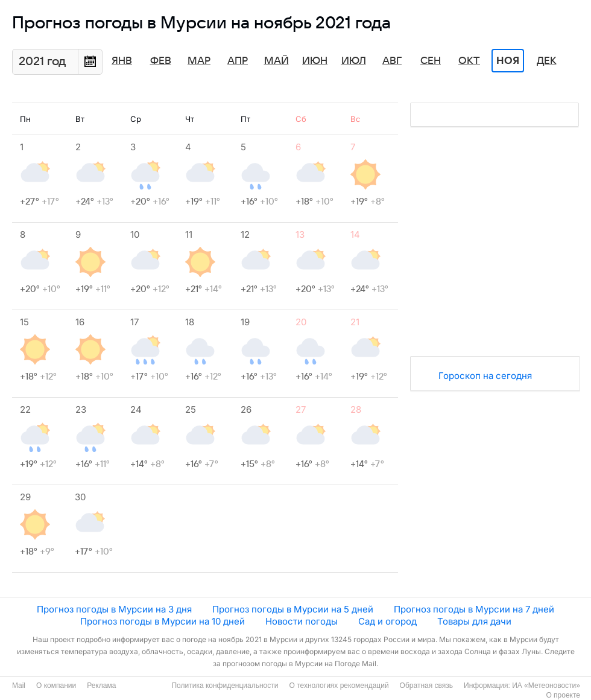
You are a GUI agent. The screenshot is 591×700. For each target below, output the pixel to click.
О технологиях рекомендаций (339, 686)
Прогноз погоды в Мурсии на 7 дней (474, 609)
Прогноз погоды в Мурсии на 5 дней (293, 609)
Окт (469, 61)
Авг (392, 61)
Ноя (508, 61)
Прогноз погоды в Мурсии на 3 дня (114, 609)
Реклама (101, 686)
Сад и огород (387, 621)
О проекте (563, 695)
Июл (354, 61)
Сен (431, 61)
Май (277, 61)
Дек (547, 61)
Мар (199, 61)
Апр (238, 61)
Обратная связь (426, 686)
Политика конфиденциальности (225, 686)
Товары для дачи (474, 621)
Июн (315, 61)
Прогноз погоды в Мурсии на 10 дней (163, 621)
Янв (122, 61)
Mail (19, 686)
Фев (161, 61)
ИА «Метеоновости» (546, 686)
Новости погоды (302, 621)
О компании (56, 686)
